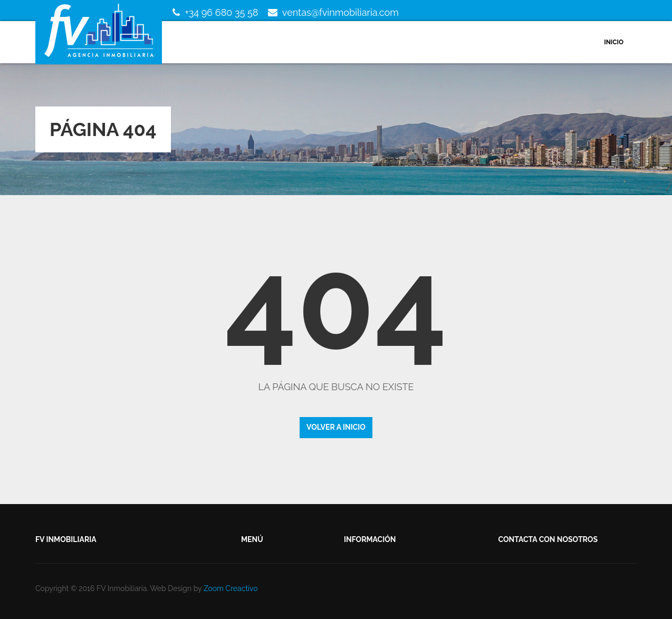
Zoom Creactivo (231, 588)
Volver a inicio (336, 427)
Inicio (614, 42)
